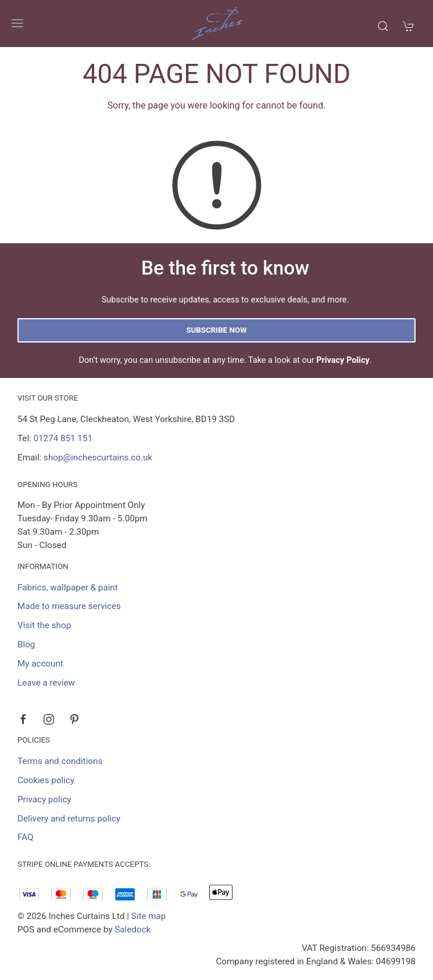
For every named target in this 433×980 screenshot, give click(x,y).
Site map (149, 916)
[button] (17, 23)
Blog (26, 644)
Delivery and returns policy (69, 819)
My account (40, 664)
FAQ (25, 837)
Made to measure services (69, 606)
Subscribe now (216, 330)
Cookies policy (46, 780)
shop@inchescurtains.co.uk (98, 457)
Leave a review (46, 683)
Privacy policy (44, 799)
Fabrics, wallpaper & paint (68, 588)
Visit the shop (44, 625)
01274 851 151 (63, 438)
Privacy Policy (343, 360)
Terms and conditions (60, 761)
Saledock (133, 929)
